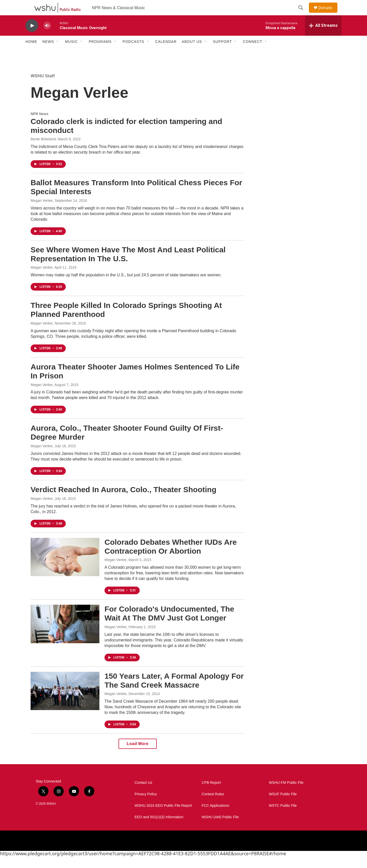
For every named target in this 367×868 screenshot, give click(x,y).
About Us (192, 53)
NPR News (40, 125)
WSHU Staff (43, 87)
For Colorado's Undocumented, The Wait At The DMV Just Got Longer (169, 625)
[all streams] (323, 37)
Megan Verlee (42, 212)
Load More (137, 755)
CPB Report (211, 794)
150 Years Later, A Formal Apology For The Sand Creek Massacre (174, 692)
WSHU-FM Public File (286, 794)
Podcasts (133, 53)
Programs (100, 53)
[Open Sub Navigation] (58, 53)
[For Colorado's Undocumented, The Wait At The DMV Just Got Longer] (65, 635)
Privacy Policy (146, 806)
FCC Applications (215, 817)
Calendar (166, 53)
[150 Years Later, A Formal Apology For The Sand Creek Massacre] (65, 702)
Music (71, 53)
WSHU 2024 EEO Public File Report (163, 817)
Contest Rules (213, 806)
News (48, 53)
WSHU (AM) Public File (220, 829)
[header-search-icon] (303, 14)
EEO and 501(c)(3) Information (159, 829)
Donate (329, 13)
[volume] (47, 37)
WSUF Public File (283, 806)
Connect (253, 53)
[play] (32, 37)
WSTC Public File (283, 817)
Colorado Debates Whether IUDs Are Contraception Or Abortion (171, 558)
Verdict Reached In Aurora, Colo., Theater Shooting (123, 501)
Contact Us (143, 794)
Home (31, 53)
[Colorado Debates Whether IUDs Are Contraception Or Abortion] (65, 568)
